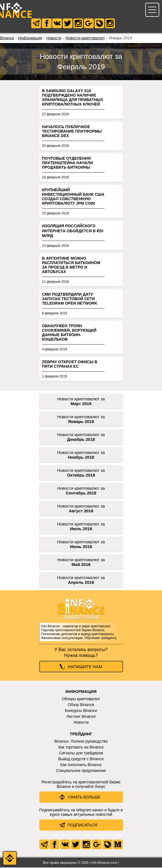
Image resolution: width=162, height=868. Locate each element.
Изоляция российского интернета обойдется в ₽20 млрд (73, 231)
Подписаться (83, 826)
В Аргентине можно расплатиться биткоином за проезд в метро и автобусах (71, 266)
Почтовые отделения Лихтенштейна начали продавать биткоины (68, 163)
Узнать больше (84, 798)
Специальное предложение (81, 771)
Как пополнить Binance (81, 765)
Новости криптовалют (85, 39)
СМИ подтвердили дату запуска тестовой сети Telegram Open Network (70, 299)
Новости (54, 39)
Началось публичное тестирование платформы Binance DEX (72, 132)
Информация (30, 39)
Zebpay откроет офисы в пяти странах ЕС (70, 365)
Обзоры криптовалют (81, 699)
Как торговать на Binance (81, 748)
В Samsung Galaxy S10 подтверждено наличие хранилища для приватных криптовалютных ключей (73, 98)
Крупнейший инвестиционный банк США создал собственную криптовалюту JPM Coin (73, 197)
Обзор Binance (81, 705)
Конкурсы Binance (81, 711)
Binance (7, 39)
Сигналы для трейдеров (81, 754)
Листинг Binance (81, 717)
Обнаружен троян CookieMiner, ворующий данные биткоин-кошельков (69, 333)
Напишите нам (85, 667)
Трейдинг (81, 734)
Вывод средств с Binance (81, 759)
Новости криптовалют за (81, 402)
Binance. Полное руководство (81, 742)
